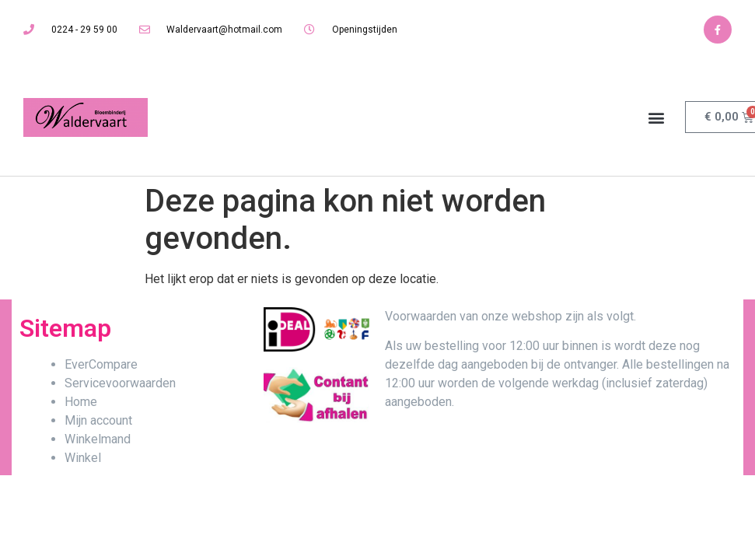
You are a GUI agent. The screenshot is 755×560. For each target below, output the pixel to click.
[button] (657, 117)
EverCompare (101, 364)
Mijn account (98, 420)
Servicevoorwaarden (120, 383)
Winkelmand (98, 439)
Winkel (83, 458)
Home (81, 402)
